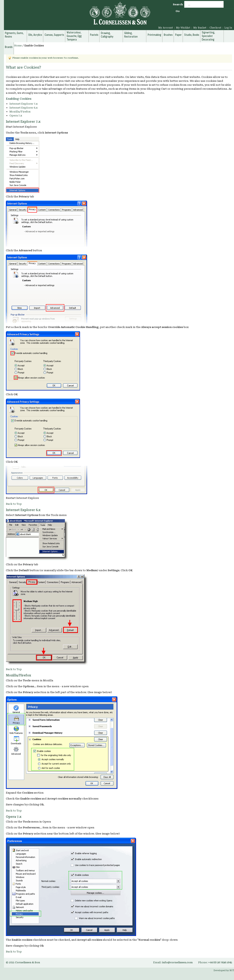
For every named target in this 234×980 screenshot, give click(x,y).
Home (18, 46)
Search (178, 4)
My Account (166, 28)
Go (178, 11)
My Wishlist (183, 28)
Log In (228, 28)
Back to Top (14, 504)
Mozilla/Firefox (20, 112)
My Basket (200, 28)
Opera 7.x (16, 116)
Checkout (215, 28)
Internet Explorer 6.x (23, 108)
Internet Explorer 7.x (23, 104)
